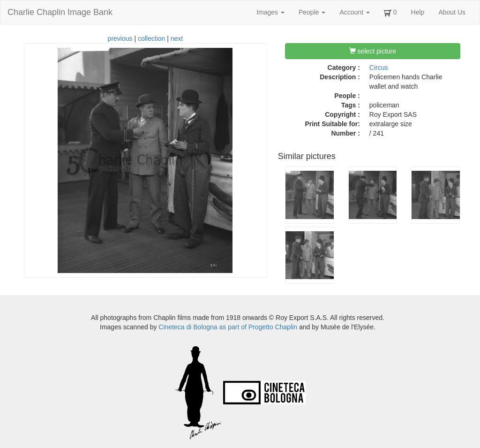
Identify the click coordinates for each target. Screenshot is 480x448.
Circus (379, 68)
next (177, 38)
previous (120, 38)
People (312, 12)
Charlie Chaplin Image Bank (60, 12)
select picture (373, 51)
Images (270, 12)
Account (354, 12)
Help (418, 12)
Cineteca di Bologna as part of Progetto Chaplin (228, 327)
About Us (452, 12)
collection (151, 38)
